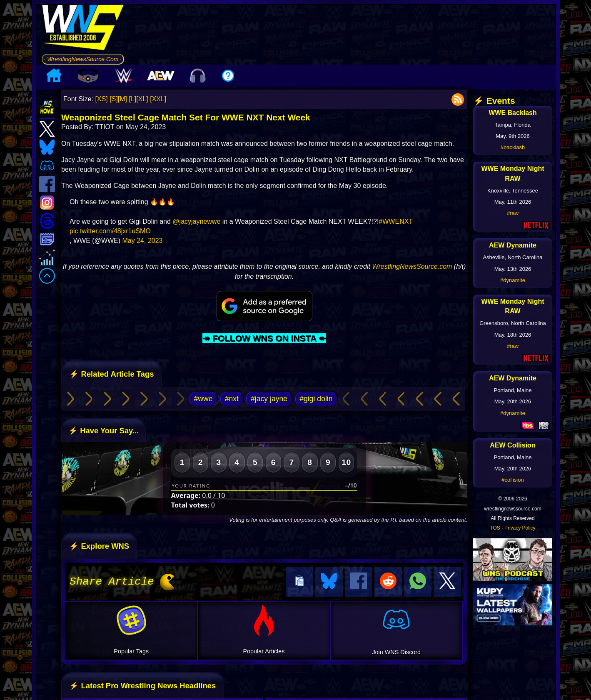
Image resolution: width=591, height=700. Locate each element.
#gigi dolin (316, 399)
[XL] (142, 99)
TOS (495, 528)
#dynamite (513, 280)
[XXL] (158, 99)
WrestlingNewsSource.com (412, 266)
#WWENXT (395, 221)
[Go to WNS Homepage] (83, 29)
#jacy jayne (269, 399)
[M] (122, 99)
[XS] (102, 99)
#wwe (203, 399)
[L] (133, 99)
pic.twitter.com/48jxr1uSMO (110, 231)
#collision (512, 480)
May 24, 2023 (143, 241)
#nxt (232, 399)
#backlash (513, 147)
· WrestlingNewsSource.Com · (83, 59)
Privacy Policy (520, 528)
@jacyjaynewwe (196, 221)
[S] (114, 99)
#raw (513, 213)
